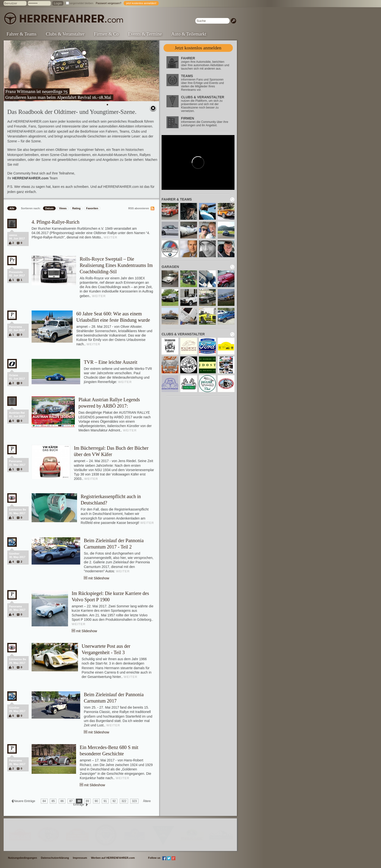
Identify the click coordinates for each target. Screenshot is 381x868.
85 (53, 801)
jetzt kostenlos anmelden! (141, 3)
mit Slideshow (99, 578)
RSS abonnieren (139, 208)
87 (71, 801)
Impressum (80, 858)
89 (87, 801)
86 (62, 801)
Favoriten (92, 208)
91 (105, 801)
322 (124, 801)
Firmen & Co (106, 34)
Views (63, 208)
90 (96, 801)
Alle (12, 208)
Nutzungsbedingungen (22, 858)
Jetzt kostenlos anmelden (198, 48)
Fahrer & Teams (22, 34)
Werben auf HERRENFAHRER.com (113, 858)
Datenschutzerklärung (55, 858)
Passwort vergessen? (108, 3)
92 (114, 801)
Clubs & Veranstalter (65, 34)
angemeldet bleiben (82, 3)
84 (44, 801)
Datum (49, 208)
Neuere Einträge (25, 801)
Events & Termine (145, 34)
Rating (76, 208)
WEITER (110, 237)
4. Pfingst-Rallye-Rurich (56, 222)
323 (134, 801)
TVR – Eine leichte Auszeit (111, 362)
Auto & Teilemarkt (189, 34)
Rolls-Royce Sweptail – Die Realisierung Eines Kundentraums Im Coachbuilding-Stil (116, 265)
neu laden (232, 200)
